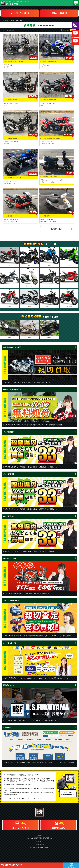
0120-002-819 (14, 865)
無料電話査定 (59, 828)
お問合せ (71, 867)
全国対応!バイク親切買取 (12, 347)
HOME (5, 21)
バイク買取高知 (9, 516)
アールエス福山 (12, 4)
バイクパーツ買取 (10, 558)
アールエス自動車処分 (11, 601)
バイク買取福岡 (9, 432)
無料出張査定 (59, 13)
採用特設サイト (9, 685)
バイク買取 (11, 21)
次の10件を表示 (57, 229)
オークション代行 (10, 643)
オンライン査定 (20, 13)
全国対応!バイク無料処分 (12, 390)
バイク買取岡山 (9, 474)
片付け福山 (7, 727)
